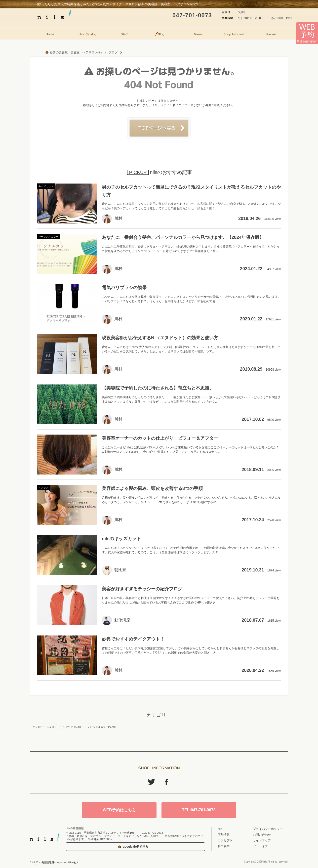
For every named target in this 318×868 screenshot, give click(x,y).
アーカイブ (260, 846)
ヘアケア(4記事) (72, 727)
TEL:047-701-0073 (199, 810)
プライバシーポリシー (268, 829)
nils (220, 829)
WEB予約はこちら (119, 810)
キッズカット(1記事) (44, 727)
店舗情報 (224, 835)
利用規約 (224, 846)
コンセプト (225, 840)
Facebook (166, 782)
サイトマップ (262, 840)
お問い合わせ (262, 835)
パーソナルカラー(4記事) (102, 727)
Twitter (152, 782)
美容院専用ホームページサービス (54, 862)
